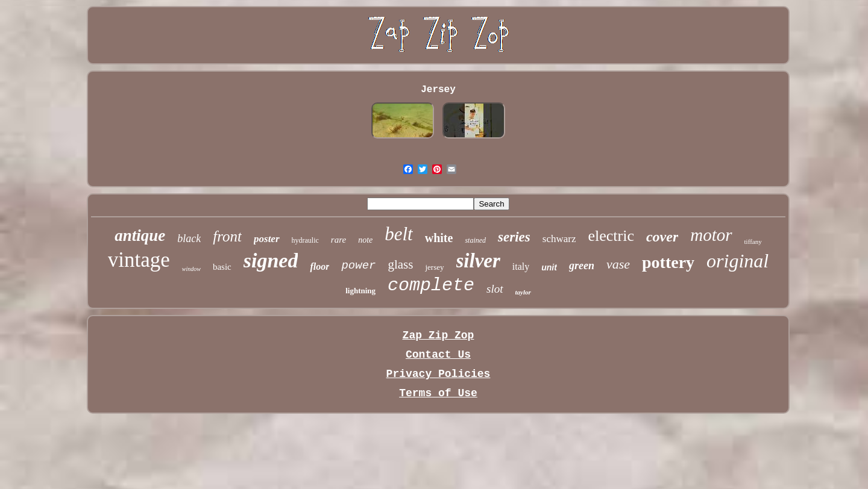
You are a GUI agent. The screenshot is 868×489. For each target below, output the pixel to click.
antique (140, 235)
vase (618, 264)
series (514, 237)
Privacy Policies (439, 374)
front (227, 236)
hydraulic (305, 240)
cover (662, 237)
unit (549, 267)
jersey (434, 267)
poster (267, 239)
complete (431, 285)
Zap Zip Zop (439, 335)
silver (478, 261)
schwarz (559, 239)
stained (475, 240)
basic (222, 267)
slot (495, 289)
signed (271, 260)
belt (399, 234)
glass (400, 264)
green (582, 266)
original (737, 261)
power (358, 266)
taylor (523, 292)
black (189, 238)
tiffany (753, 241)
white (439, 238)
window (191, 269)
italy (521, 266)
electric (611, 236)
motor (711, 235)
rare (338, 240)
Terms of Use (438, 393)
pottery (668, 262)
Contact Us (438, 355)
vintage (139, 260)
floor (319, 266)
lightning (360, 291)
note (365, 240)
